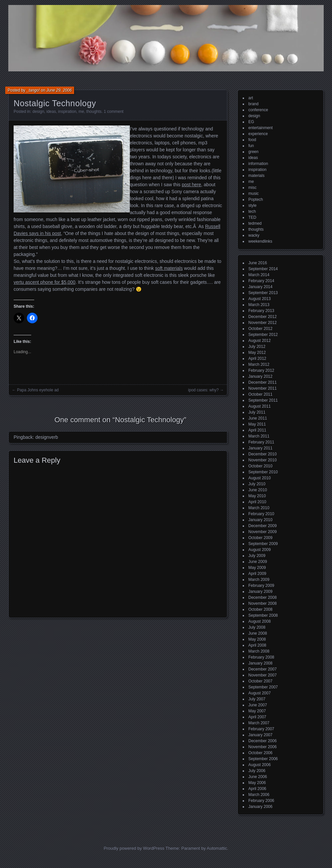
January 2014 (260, 287)
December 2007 (262, 669)
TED (252, 217)
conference (258, 110)
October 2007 (260, 681)
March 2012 (259, 364)
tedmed (255, 223)
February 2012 (261, 370)
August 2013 (259, 299)
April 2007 (257, 717)
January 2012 (260, 376)
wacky (254, 235)
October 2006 (260, 753)
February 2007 (261, 729)
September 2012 (263, 335)
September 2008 (263, 615)
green (253, 152)
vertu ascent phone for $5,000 (44, 282)
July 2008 (257, 627)
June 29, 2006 (59, 90)
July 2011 (257, 412)
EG (251, 122)
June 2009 (258, 562)
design (38, 112)
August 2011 (259, 406)
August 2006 (259, 765)
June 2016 (258, 263)
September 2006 (263, 759)
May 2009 (257, 568)
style (252, 205)
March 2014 (259, 275)
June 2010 (258, 490)
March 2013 (259, 305)
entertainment (260, 128)
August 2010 (259, 478)
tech (252, 211)
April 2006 (257, 789)
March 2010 (259, 508)
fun (251, 146)
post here (191, 185)
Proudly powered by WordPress (134, 848)
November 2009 (262, 532)
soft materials (169, 268)
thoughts (94, 112)
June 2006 (258, 777)
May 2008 (257, 639)
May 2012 (257, 353)
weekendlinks (260, 241)
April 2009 (257, 574)
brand (253, 104)
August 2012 (259, 341)
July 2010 (257, 484)
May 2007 (257, 711)
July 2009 (257, 556)
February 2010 (261, 514)
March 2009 (259, 580)
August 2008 (259, 621)
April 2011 (257, 430)
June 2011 (258, 418)
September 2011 (263, 400)
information (258, 164)
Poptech (256, 199)
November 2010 (262, 460)
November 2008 (262, 603)
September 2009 (263, 544)
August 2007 (259, 693)
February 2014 (261, 281)
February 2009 (261, 586)
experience (258, 134)
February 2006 (261, 801)
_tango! (33, 90)
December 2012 (262, 317)
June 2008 (258, 633)
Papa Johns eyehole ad (38, 390)
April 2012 (257, 358)
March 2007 (259, 723)
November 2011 (262, 388)
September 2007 (263, 687)
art (251, 98)
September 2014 (263, 269)
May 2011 (257, 424)
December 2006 (262, 741)
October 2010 (260, 466)
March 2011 (259, 436)
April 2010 (257, 502)
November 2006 (262, 747)
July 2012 (257, 347)
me (81, 112)
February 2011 (261, 442)
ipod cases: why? (204, 390)
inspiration (67, 112)
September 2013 (263, 293)
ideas (51, 112)
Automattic (217, 848)
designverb (47, 437)
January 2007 (260, 735)
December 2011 (262, 382)
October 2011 (260, 394)
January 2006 (260, 807)
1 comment (114, 112)
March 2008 (259, 651)
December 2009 (262, 526)
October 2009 (260, 538)
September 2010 (263, 472)
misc (252, 188)
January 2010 (260, 520)
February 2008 (261, 657)
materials (256, 176)
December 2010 (262, 454)
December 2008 (262, 597)
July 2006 (257, 771)
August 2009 (259, 550)
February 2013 (261, 311)
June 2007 (258, 705)
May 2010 (257, 496)
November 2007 (262, 675)
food (252, 140)
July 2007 (257, 699)
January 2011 (260, 448)
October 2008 (260, 609)
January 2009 (260, 592)
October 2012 (260, 329)
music (253, 194)
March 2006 (259, 795)
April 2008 (257, 645)
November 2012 (262, 323)
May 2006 (257, 783)
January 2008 (260, 663)
